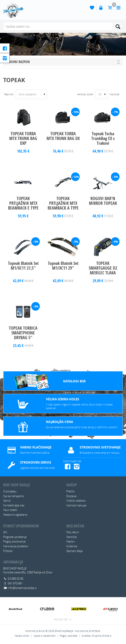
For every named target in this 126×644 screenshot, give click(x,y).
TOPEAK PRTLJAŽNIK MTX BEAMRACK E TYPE (23, 203)
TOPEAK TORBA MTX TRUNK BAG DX (63, 136)
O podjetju (10, 491)
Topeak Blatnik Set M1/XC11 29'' (63, 266)
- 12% (75, 177)
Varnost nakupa (76, 505)
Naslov (71, 541)
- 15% (75, 112)
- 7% (115, 112)
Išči (5, 532)
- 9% (115, 242)
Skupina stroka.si (102, 636)
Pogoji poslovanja (14, 541)
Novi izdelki (10, 510)
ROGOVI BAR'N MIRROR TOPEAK (103, 201)
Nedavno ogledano (15, 515)
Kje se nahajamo (14, 496)
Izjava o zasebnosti (45, 636)
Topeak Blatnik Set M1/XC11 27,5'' (23, 266)
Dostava (71, 496)
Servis (7, 501)
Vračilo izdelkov (76, 501)
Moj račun (73, 532)
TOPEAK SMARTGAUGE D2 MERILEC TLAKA (103, 268)
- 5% (115, 177)
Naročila (72, 537)
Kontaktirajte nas (14, 505)
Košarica (72, 546)
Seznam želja (74, 551)
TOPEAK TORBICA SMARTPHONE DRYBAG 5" (23, 333)
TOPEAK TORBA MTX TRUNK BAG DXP (23, 138)
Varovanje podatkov (16, 546)
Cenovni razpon (18, 62)
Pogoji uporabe (68, 636)
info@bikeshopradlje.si (22, 588)
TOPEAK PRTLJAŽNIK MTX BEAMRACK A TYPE (63, 203)
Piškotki (8, 551)
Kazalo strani (22, 636)
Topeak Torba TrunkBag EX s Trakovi (103, 138)
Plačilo (70, 491)
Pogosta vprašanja (15, 537)
